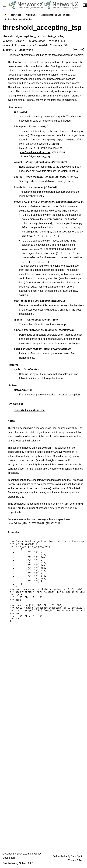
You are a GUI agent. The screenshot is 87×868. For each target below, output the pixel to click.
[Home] (5, 15)
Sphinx (23, 863)
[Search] (79, 5)
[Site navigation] (4, 5)
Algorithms (31, 15)
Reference (16, 15)
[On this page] (85, 5)
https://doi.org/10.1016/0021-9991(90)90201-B (34, 523)
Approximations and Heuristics (56, 15)
